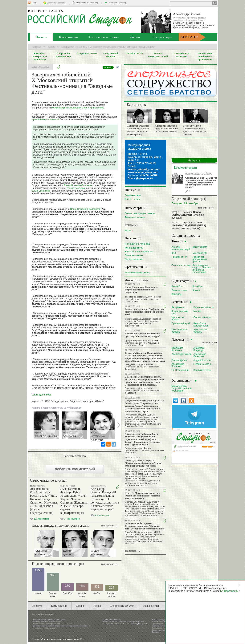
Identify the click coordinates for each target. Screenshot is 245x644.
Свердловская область (179, 331)
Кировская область (204, 307)
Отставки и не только (104, 37)
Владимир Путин (202, 370)
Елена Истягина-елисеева (139, 251)
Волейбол (198, 286)
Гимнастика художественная (140, 213)
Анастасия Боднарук (199, 349)
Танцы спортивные (135, 217)
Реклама (156, 632)
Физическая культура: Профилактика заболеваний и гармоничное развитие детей (145, 312)
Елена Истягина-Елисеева (78, 185)
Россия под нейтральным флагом (200, 259)
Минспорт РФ (200, 253)
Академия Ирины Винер (138, 272)
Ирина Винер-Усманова (137, 244)
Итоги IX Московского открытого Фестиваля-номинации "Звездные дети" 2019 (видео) (143, 496)
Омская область (202, 317)
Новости (42, 37)
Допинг (135, 37)
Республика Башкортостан (201, 324)
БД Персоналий (229, 591)
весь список (204, 208)
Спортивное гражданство (64, 55)
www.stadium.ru (38, 628)
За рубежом (178, 307)
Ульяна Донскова (76, 188)
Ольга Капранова (134, 255)
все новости (131, 551)
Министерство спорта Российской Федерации (182, 388)
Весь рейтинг (108, 526)
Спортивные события (122, 606)
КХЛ (174, 253)
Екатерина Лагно (202, 364)
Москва (129, 231)
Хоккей (196, 290)
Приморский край (181, 323)
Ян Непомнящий (180, 370)
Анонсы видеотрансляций (158, 55)
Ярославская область (200, 331)
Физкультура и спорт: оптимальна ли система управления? (203, 269)
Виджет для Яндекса (161, 630)
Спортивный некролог (111, 55)
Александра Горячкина (200, 355)
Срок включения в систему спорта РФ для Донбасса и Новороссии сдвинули (195, 130)
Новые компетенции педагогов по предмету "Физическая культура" (143, 335)
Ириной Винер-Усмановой (45, 119)
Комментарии (68, 37)
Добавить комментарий (75, 469)
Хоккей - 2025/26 (134, 53)
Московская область (178, 318)
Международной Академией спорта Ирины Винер (78, 108)
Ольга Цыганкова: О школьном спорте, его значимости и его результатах (142, 290)
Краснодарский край (180, 312)
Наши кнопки (151, 606)
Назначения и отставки (181, 55)
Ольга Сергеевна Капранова (85, 209)
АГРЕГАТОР (189, 37)
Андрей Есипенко (203, 360)
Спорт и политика (87, 53)
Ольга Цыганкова (41, 191)
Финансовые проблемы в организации (205, 56)
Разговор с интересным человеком (40, 56)
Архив (97, 606)
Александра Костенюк (178, 365)
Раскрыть (194, 160)
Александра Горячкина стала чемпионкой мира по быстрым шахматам (167, 129)
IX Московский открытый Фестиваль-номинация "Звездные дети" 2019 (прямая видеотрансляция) (145, 526)
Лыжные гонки (179, 290)
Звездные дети (133, 195)
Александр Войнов (199, 173)
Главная (37, 47)
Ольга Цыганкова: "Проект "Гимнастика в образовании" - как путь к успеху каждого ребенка (143, 463)
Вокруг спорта (162, 37)
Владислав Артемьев (177, 349)
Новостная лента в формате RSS (165, 622)
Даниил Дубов (179, 360)
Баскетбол (177, 286)
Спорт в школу (133, 199)
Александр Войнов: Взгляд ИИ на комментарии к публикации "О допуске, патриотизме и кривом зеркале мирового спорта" (105, 499)
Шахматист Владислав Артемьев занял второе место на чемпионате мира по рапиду (138, 130)
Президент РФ (179, 257)
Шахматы (177, 294)
